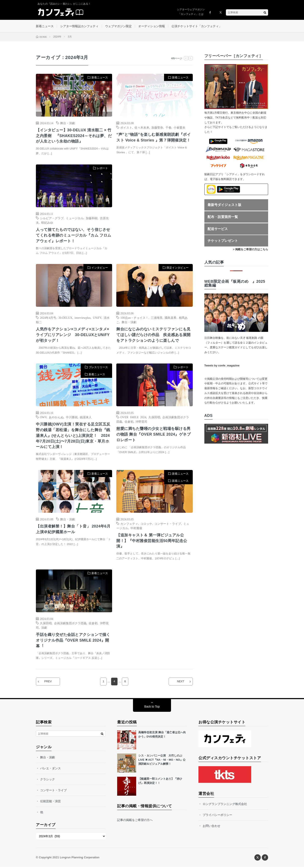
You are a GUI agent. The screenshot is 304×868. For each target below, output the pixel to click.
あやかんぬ (56, 418)
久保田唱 (154, 418)
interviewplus (83, 318)
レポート (102, 169)
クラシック (47, 780)
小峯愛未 (179, 128)
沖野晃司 (141, 422)
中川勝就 (72, 418)
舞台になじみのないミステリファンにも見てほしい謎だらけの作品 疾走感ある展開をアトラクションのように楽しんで (153, 335)
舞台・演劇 (68, 123)
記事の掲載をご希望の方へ (135, 821)
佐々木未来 (142, 128)
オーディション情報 (152, 26)
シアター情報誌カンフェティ (79, 26)
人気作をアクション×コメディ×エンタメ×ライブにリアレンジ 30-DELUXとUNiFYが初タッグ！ (73, 335)
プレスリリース (98, 368)
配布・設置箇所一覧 (223, 217)
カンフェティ (129, 524)
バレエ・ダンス (50, 769)
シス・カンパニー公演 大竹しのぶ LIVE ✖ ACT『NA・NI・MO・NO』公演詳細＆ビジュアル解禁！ (162, 761)
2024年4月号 (48, 318)
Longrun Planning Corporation (79, 858)
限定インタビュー (178, 268)
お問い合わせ (212, 827)
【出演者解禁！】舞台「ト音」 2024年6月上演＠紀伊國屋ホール (73, 530)
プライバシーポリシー (217, 816)
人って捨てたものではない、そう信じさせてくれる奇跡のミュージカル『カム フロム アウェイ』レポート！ (74, 236)
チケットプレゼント (223, 241)
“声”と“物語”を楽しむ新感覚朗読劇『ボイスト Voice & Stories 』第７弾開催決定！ (154, 138)
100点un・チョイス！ (134, 318)
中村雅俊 (136, 529)
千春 (168, 128)
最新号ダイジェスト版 (224, 205)
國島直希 (171, 318)
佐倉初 (129, 422)
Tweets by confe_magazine (222, 366)
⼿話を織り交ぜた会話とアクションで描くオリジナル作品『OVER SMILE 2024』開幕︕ (73, 641)
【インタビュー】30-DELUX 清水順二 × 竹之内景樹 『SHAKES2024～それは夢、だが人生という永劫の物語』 (74, 136)
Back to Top (152, 708)
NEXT (180, 683)
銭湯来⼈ (86, 418)
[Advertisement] (154, 208)
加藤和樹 (92, 218)
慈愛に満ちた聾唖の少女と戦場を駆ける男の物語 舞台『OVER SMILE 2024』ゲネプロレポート (154, 435)
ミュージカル (75, 218)
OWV (43, 418)
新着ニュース (45, 26)
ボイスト (126, 128)
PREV (48, 683)
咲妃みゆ (47, 223)
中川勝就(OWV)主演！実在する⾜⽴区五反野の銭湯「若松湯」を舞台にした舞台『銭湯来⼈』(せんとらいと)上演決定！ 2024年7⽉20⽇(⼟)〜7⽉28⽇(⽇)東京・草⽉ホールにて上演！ (73, 436)
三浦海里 (157, 318)
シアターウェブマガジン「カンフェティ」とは (191, 12)
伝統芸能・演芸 (50, 802)
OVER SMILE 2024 (133, 418)
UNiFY (97, 318)
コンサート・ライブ (168, 524)
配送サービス (218, 229)
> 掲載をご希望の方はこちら (250, 250)
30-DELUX (65, 318)
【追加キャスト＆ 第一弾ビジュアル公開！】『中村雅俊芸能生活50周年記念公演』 (152, 542)
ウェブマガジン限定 (118, 26)
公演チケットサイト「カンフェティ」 (197, 26)
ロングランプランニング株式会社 (225, 805)
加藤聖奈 (157, 128)
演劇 (44, 628)
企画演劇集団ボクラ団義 (70, 624)
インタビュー (100, 268)
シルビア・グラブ (52, 218)
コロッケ (146, 524)
